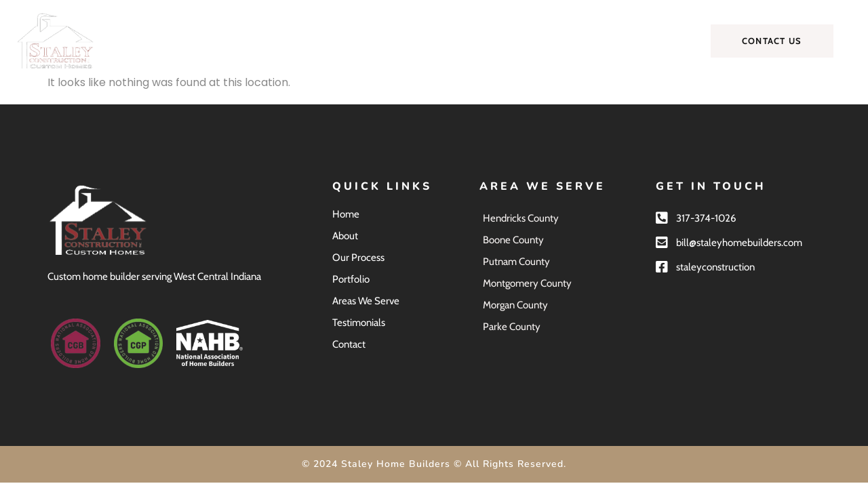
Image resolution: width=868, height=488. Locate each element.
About (250, 40)
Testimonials (570, 40)
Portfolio (394, 40)
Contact (645, 40)
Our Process (319, 40)
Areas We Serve (477, 40)
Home (194, 40)
